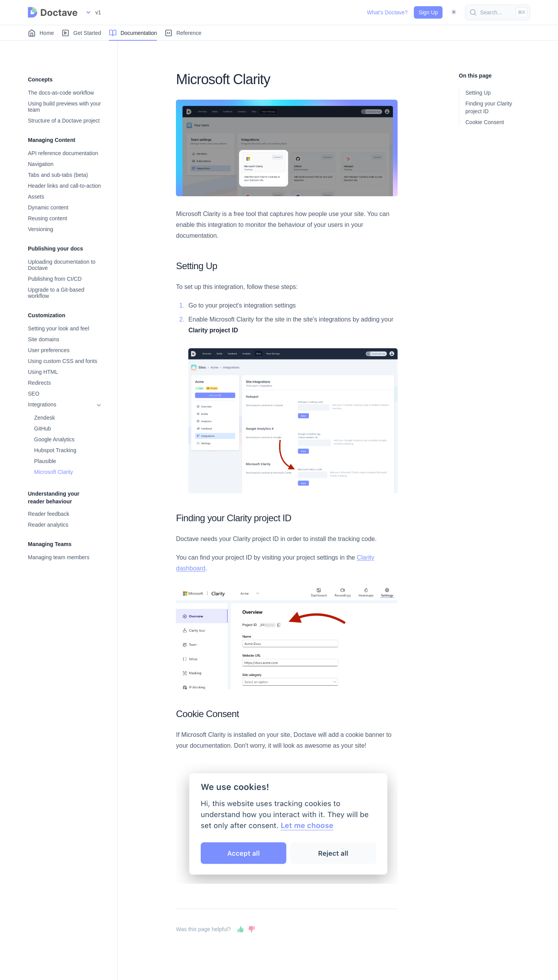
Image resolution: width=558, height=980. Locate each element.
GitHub (43, 429)
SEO (34, 394)
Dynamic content (48, 207)
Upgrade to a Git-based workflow (56, 293)
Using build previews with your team (64, 107)
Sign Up (428, 12)
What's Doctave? (387, 12)
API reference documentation (63, 153)
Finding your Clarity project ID (489, 107)
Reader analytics (48, 525)
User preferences (49, 350)
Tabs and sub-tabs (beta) (58, 175)
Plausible (45, 461)
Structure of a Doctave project (64, 121)
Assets (36, 197)
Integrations (42, 404)
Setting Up (478, 93)
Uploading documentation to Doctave (62, 265)
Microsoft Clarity (53, 472)
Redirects (39, 383)
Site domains (44, 339)
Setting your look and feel (59, 328)
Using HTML (43, 372)
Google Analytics (54, 439)
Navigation (41, 164)
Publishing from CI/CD (55, 279)
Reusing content (47, 218)
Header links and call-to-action (64, 186)
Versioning (40, 229)
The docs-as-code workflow (61, 93)
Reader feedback (49, 514)
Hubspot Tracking (55, 450)
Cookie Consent (485, 122)
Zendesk (45, 418)
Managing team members (59, 557)
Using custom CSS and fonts (63, 361)
